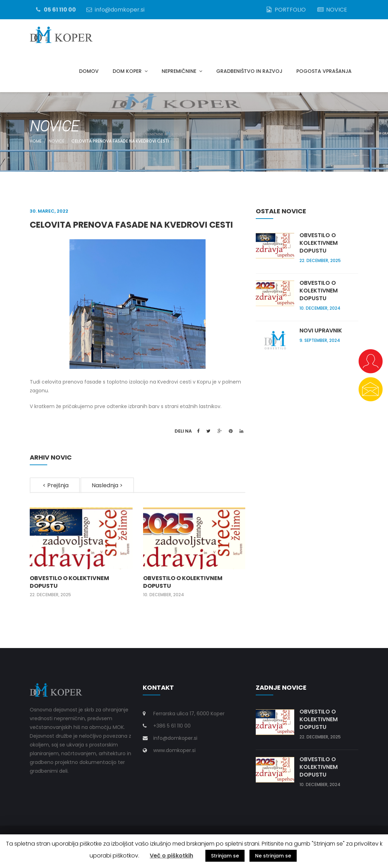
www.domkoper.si (174, 754)
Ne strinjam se (273, 856)
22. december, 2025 (50, 599)
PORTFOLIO (285, 9)
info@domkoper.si (115, 9)
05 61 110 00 (55, 9)
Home (36, 145)
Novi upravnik (321, 335)
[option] (81, 557)
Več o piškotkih (171, 856)
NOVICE (332, 9)
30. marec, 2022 (49, 215)
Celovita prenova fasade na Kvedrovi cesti (120, 145)
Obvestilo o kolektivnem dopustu (69, 586)
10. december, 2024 (164, 599)
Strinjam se (225, 856)
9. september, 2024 (320, 344)
